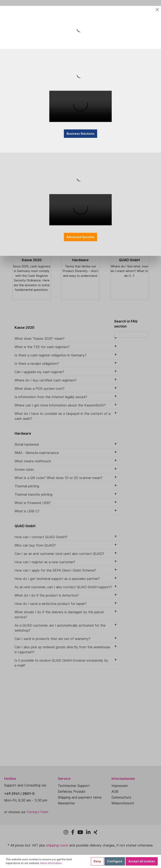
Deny (97, 861)
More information (51, 863)
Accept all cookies (142, 861)
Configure (115, 861)
